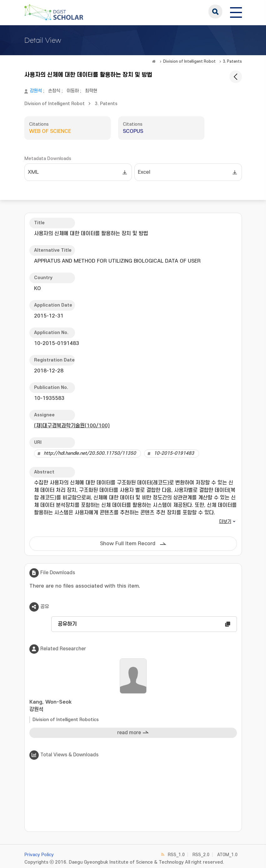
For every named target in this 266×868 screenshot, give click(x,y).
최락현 (91, 91)
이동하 (73, 91)
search (215, 12)
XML (33, 172)
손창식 (54, 91)
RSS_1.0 (176, 855)
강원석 (36, 91)
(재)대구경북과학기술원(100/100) (72, 426)
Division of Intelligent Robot (189, 61)
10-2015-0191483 (174, 453)
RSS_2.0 (201, 855)
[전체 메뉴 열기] (236, 12)
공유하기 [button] (67, 624)
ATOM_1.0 (227, 855)
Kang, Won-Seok (133, 706)
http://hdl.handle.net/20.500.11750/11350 (90, 453)
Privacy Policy (39, 855)
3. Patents (232, 61)
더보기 (225, 522)
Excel (144, 172)
